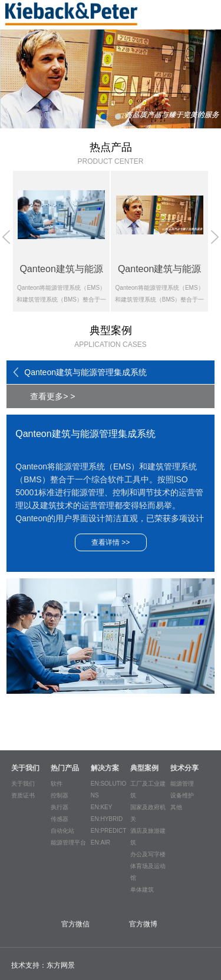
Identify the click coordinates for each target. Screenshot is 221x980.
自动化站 (62, 831)
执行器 (60, 807)
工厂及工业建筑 (148, 789)
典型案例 (144, 768)
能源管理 (182, 784)
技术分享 (184, 768)
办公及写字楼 (148, 854)
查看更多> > (52, 396)
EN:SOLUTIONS (109, 789)
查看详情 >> (111, 542)
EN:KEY (102, 807)
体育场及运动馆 (148, 872)
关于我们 (25, 768)
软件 (57, 784)
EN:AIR (100, 842)
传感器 (60, 819)
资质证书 (23, 795)
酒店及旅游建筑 (148, 837)
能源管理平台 (68, 842)
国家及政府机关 (148, 813)
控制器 (60, 795)
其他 (176, 807)
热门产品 (65, 768)
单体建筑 (142, 890)
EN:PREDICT (109, 831)
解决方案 (105, 768)
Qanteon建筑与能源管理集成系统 (85, 372)
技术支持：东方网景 (43, 965)
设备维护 (182, 795)
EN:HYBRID (107, 819)
